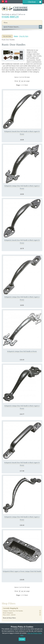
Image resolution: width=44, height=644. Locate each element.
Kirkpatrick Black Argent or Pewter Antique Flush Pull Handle (22, 571)
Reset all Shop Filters (9, 618)
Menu (6, 23)
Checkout (32, 2)
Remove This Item (40, 611)
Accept (22, 639)
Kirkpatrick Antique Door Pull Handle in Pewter (22, 351)
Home (16, 36)
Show (16, 81)
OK (40, 27)
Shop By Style (24, 36)
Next (26, 85)
